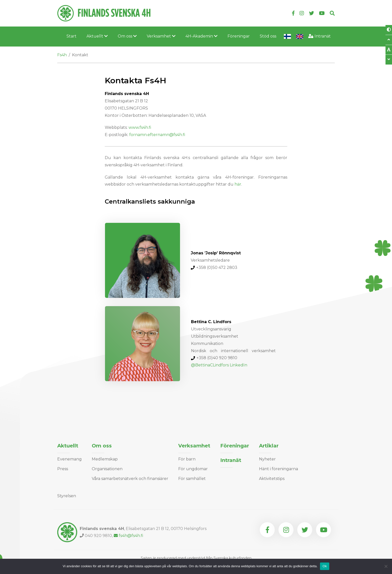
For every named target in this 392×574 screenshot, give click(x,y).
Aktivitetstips (272, 479)
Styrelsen (67, 496)
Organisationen (107, 469)
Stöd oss (268, 36)
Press (63, 469)
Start (71, 36)
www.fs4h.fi (140, 127)
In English (300, 37)
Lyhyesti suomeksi (287, 37)
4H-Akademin (201, 36)
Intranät (323, 36)
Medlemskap (105, 459)
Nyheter (267, 459)
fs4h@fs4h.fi (128, 536)
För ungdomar (193, 469)
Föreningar (239, 36)
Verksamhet (161, 36)
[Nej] (386, 566)
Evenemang (69, 459)
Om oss (127, 36)
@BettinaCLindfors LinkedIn (219, 365)
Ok (325, 566)
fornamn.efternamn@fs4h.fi (158, 135)
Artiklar (269, 446)
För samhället (192, 479)
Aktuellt (97, 36)
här (238, 184)
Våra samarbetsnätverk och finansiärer (130, 479)
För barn (187, 459)
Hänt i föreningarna (278, 469)
